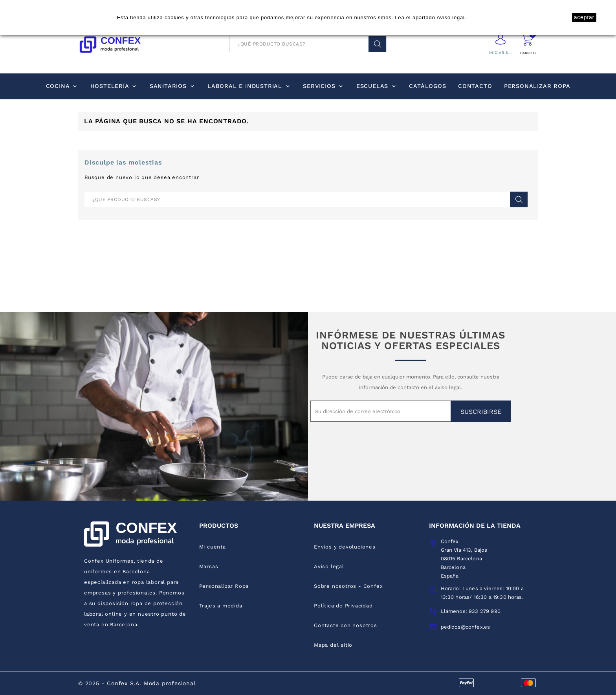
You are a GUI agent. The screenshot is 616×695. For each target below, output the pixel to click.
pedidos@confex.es (466, 627)
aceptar (584, 17)
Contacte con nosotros (346, 625)
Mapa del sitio (333, 645)
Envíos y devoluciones (345, 547)
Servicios (324, 86)
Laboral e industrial (249, 86)
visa (466, 683)
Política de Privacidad (343, 606)
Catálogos (427, 86)
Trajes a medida (221, 606)
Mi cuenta (213, 547)
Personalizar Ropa (537, 86)
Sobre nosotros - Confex (348, 586)
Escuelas (377, 86)
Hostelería (114, 86)
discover (487, 683)
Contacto (475, 86)
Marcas (209, 566)
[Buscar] (308, 44)
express (508, 683)
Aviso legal (450, 17)
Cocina (62, 86)
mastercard (528, 683)
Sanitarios (173, 86)
